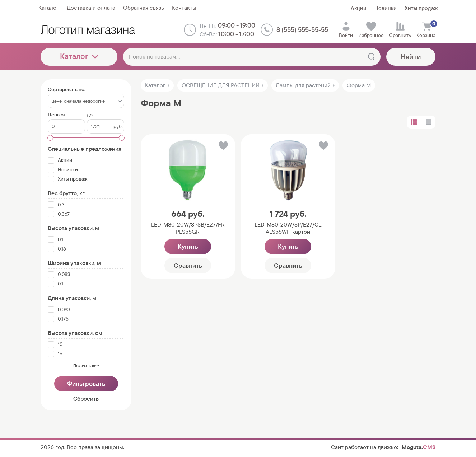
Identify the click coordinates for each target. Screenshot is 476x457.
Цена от (57, 115)
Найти (411, 57)
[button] (223, 147)
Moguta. (419, 447)
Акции (359, 8)
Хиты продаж (421, 8)
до (90, 115)
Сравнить (188, 265)
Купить (188, 246)
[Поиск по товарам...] (252, 57)
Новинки (386, 8)
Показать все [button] (86, 366)
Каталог (79, 56)
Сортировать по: (67, 90)
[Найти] (371, 57)
